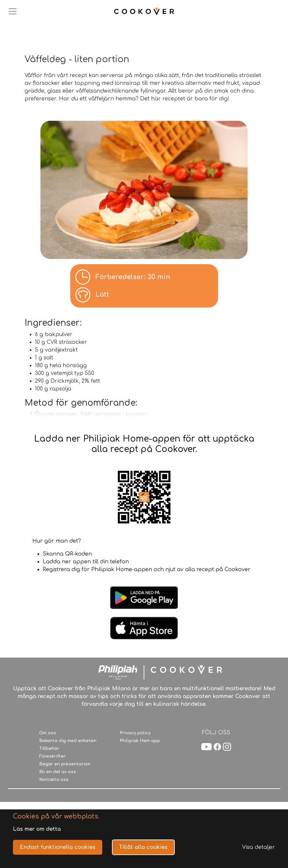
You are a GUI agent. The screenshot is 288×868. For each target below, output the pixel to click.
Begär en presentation (65, 764)
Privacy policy (135, 733)
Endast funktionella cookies (58, 847)
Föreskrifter (52, 756)
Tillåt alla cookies (143, 847)
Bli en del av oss (58, 772)
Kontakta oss (54, 780)
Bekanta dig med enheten (68, 741)
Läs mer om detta (37, 829)
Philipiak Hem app (140, 741)
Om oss (48, 733)
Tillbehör (49, 749)
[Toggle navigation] (13, 11)
